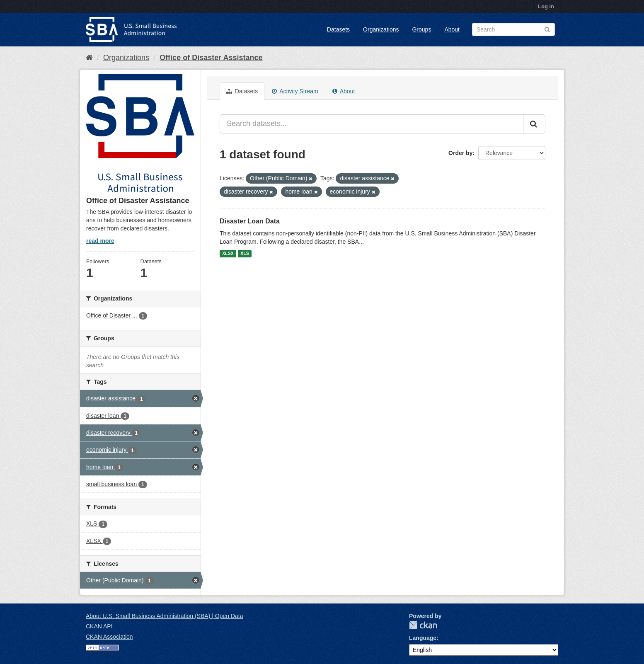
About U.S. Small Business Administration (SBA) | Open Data (164, 616)
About (452, 29)
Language (423, 638)
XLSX (228, 254)
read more (100, 241)
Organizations (381, 29)
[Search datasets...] (372, 124)
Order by (460, 153)
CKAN (423, 625)
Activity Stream (295, 91)
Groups (421, 29)
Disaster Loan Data (250, 221)
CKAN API (99, 626)
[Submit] (534, 124)
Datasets (338, 29)
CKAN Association (109, 637)
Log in (546, 6)
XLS (245, 254)
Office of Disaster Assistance (211, 58)
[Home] (89, 58)
